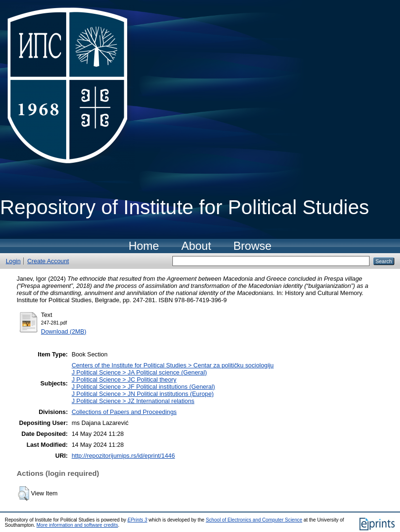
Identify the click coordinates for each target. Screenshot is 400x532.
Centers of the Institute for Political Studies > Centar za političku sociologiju (172, 365)
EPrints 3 (138, 520)
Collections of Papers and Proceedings (124, 412)
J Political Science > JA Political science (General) (139, 372)
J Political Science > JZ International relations (133, 401)
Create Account (48, 261)
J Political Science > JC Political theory (124, 379)
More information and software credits (77, 525)
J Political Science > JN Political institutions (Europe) (142, 394)
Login (13, 261)
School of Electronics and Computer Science (254, 520)
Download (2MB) (64, 331)
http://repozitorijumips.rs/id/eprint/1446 (123, 456)
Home (144, 246)
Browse (252, 246)
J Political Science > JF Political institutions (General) (143, 387)
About (196, 246)
